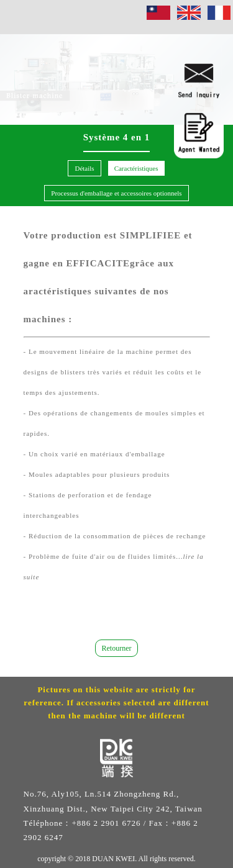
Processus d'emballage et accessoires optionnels (116, 193)
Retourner (117, 648)
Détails (84, 168)
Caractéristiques (136, 168)
